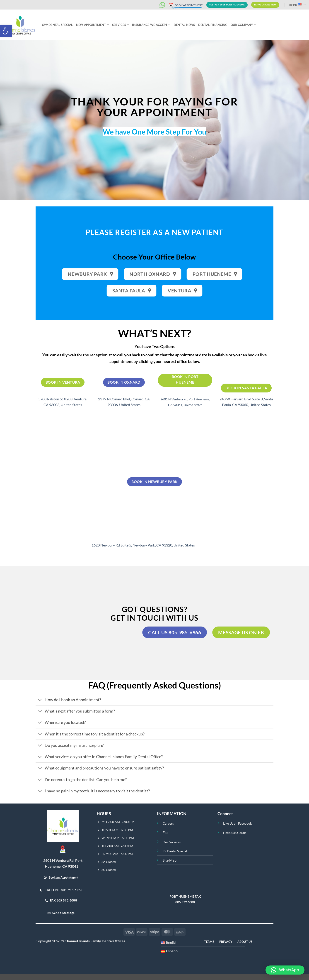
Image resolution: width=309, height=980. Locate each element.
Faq (166, 832)
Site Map (170, 860)
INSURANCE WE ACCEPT (151, 25)
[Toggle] (40, 700)
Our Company (243, 25)
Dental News (184, 25)
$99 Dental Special (58, 25)
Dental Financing (213, 25)
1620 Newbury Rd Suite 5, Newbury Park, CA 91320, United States (143, 545)
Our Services (172, 842)
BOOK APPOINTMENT (186, 5)
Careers (168, 823)
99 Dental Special (175, 851)
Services (121, 25)
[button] (6, 31)
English (297, 5)
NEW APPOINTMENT (93, 25)
